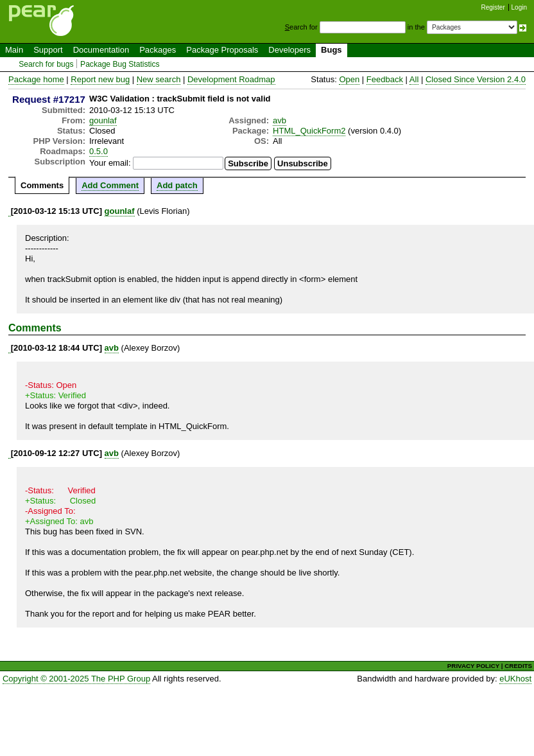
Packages (158, 50)
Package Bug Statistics (120, 64)
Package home (36, 79)
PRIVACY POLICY (473, 666)
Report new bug (100, 79)
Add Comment (110, 185)
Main (14, 50)
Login (519, 7)
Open (349, 79)
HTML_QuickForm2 (309, 131)
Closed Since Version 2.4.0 (476, 79)
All (414, 79)
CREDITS (518, 666)
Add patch (177, 185)
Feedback (385, 79)
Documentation (101, 50)
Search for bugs (46, 64)
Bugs (332, 50)
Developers (289, 50)
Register (493, 7)
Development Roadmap (231, 79)
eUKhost (515, 679)
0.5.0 (99, 151)
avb (280, 120)
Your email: (110, 163)
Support (48, 50)
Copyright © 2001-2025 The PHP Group (76, 679)
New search (159, 79)
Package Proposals (222, 50)
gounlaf (103, 120)
